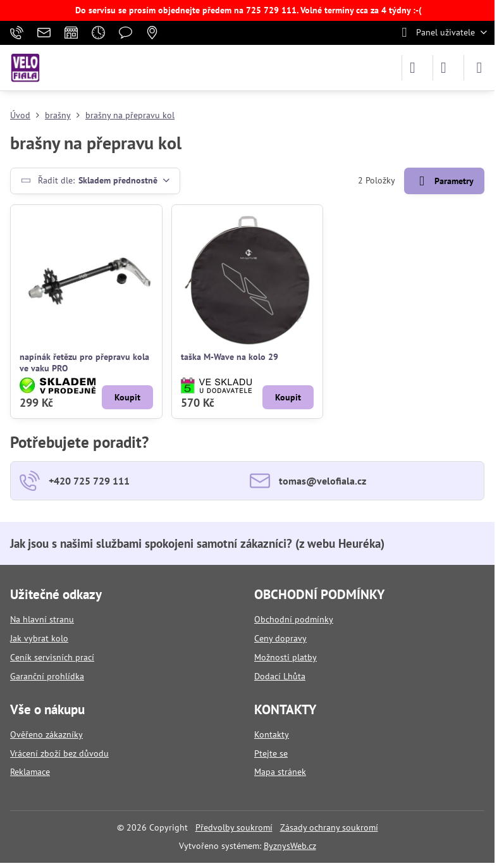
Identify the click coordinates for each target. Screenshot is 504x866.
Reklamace (30, 772)
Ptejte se (271, 753)
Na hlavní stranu (42, 619)
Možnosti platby (286, 657)
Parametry (444, 181)
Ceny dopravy (280, 638)
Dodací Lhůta (280, 676)
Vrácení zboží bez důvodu (59, 753)
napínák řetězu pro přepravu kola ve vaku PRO (84, 362)
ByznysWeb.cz (290, 846)
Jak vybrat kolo (39, 638)
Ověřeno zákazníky (46, 734)
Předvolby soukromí (234, 827)
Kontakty (272, 734)
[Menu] (479, 68)
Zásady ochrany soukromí (329, 827)
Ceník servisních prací (52, 657)
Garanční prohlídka (47, 676)
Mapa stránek (280, 772)
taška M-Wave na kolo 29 (230, 357)
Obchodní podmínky (294, 619)
